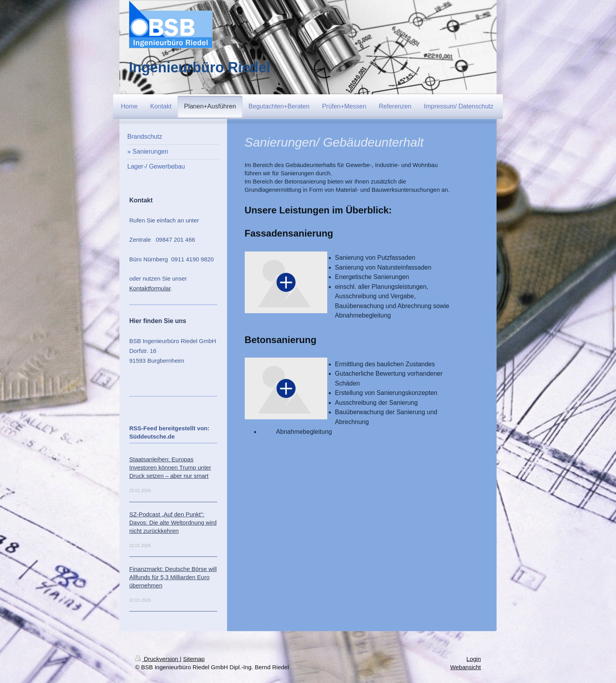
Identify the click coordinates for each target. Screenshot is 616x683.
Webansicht (466, 667)
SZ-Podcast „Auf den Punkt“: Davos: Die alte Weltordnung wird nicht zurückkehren (173, 522)
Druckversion (158, 659)
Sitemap (194, 659)
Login (474, 659)
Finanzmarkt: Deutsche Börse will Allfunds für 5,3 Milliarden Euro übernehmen (173, 577)
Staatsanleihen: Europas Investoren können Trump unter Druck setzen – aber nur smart (170, 467)
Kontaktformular (150, 288)
